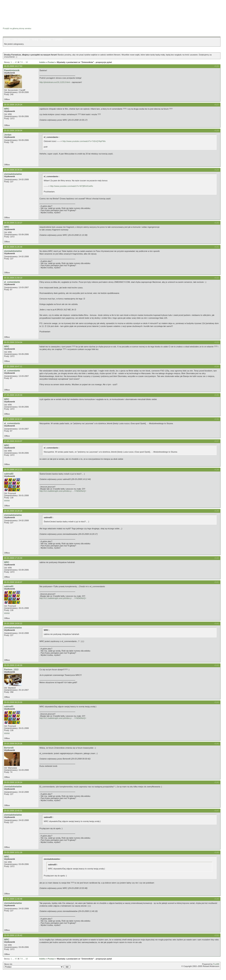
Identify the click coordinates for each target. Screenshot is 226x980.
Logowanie (58, 40)
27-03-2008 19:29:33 (13, 395)
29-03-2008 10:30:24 (13, 782)
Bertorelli (9, 748)
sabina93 (9, 474)
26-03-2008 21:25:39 (13, 247)
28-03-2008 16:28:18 (13, 511)
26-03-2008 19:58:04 (13, 130)
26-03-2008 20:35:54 (13, 170)
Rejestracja (46, 40)
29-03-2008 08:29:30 (13, 702)
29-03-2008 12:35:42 (13, 935)
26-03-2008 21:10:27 (13, 223)
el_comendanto (12, 282)
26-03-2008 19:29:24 (13, 105)
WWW (7, 501)
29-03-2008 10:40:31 (13, 811)
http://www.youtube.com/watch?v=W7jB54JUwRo (72, 186)
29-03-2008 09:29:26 (13, 744)
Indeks (7, 40)
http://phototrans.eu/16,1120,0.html (55, 82)
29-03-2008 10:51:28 (13, 852)
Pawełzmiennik (12, 70)
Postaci (51, 62)
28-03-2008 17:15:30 (13, 558)
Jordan (8, 135)
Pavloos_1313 (11, 670)
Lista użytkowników (21, 40)
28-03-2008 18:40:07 (13, 582)
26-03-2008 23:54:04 (13, 342)
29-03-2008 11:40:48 (13, 899)
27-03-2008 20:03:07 (13, 441)
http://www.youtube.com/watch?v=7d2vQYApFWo (84, 141)
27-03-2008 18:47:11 (13, 366)
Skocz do (37, 966)
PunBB (216, 964)
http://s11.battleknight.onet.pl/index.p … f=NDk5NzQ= (63, 491)
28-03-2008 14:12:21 (13, 470)
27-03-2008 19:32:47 (13, 419)
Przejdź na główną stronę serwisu (17, 28)
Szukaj (35, 40)
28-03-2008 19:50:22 (13, 623)
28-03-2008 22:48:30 (13, 665)
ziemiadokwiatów (13, 174)
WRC (7, 109)
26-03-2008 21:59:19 (13, 278)
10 (27, 62)
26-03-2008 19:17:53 (13, 66)
